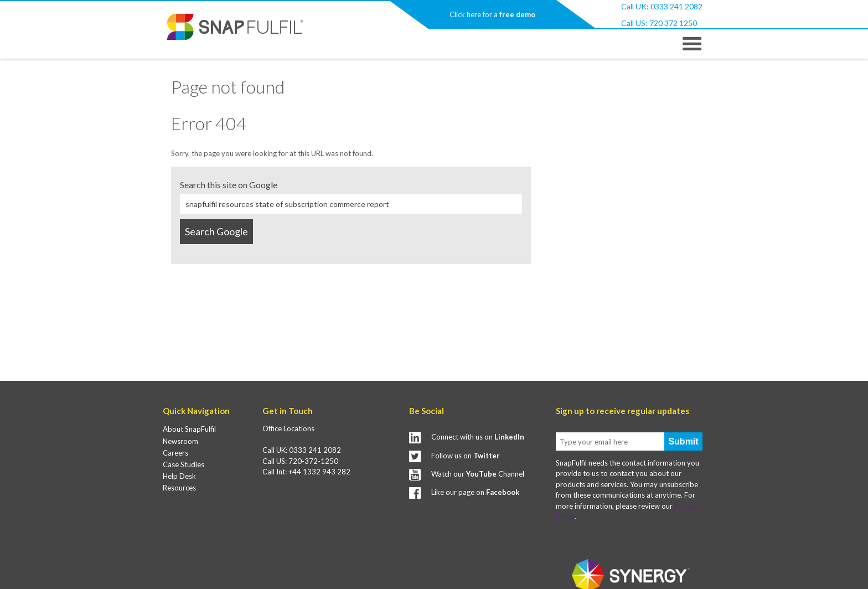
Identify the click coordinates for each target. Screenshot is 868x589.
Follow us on (466, 456)
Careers (175, 453)
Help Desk (179, 476)
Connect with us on (478, 437)
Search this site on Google (229, 185)
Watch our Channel (478, 474)
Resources (179, 488)
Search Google (216, 231)
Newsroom (180, 441)
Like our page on (475, 492)
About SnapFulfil (189, 429)
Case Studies (184, 464)
